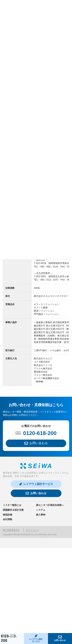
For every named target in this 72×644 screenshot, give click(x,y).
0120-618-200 (9, 638)
